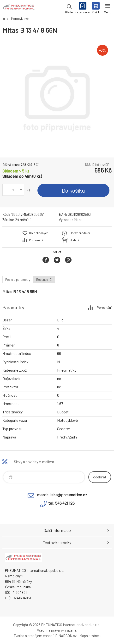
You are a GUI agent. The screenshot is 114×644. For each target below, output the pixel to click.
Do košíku (73, 190)
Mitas (78, 220)
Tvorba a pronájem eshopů (34, 636)
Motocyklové (20, 19)
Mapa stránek (90, 636)
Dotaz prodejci (80, 233)
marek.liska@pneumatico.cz (62, 495)
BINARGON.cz (66, 636)
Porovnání (36, 240)
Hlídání (74, 240)
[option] (57, 96)
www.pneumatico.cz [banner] (19, 8)
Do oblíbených (39, 233)
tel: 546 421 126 (61, 503)
